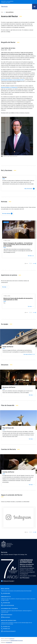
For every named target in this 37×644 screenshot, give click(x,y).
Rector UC (6, 222)
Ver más (31, 256)
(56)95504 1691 (6, 626)
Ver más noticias (7, 214)
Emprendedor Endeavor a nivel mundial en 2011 (13, 80)
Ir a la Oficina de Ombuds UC (9, 631)
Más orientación (6, 617)
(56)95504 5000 (6, 603)
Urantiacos (12, 639)
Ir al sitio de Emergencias (8, 605)
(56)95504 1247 (6, 629)
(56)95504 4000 (6, 593)
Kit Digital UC (9, 642)
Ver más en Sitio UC (29, 354)
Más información (30, 189)
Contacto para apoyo (8, 615)
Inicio (2, 12)
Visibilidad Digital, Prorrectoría (17, 641)
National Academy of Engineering (9, 87)
